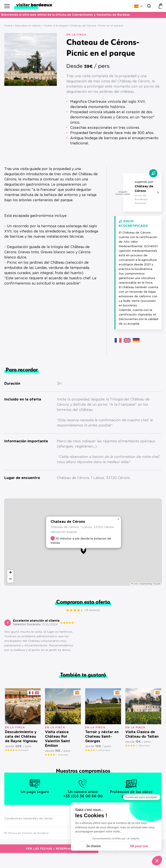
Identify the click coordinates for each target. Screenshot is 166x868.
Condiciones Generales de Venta (28, 831)
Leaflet (135, 596)
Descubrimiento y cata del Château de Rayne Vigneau (21, 749)
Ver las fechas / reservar (95, 155)
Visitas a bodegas (56, 26)
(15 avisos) (154, 155)
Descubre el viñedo (28, 26)
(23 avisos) (104, 763)
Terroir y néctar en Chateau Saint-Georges (102, 749)
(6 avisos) (63, 767)
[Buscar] (149, 6)
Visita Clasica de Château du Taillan (142, 747)
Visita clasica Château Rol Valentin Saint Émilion (57, 751)
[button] (24, 81)
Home (8, 26)
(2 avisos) (23, 763)
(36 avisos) (144, 758)
